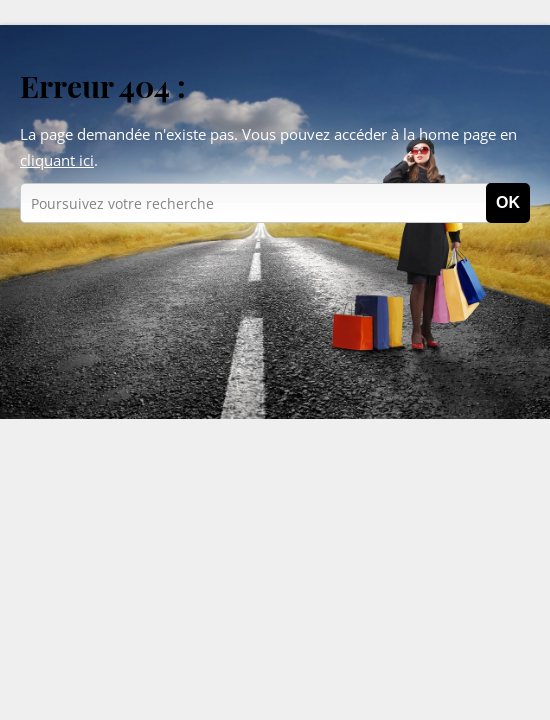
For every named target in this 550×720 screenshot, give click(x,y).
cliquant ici (57, 160)
